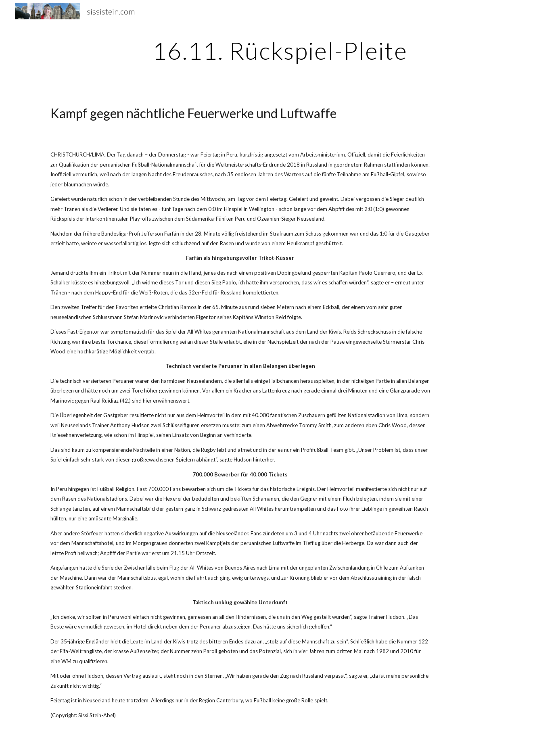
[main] (280, 50)
